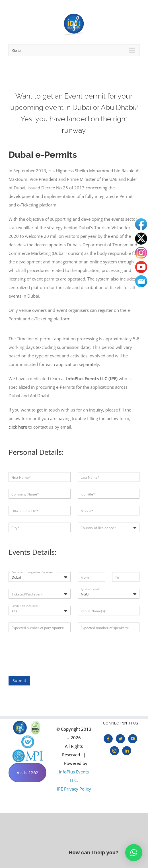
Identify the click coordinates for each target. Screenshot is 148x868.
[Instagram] (114, 751)
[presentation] (52, 650)
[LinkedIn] (127, 751)
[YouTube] (133, 739)
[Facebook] (108, 739)
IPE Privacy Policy (74, 789)
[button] (134, 853)
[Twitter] (120, 739)
